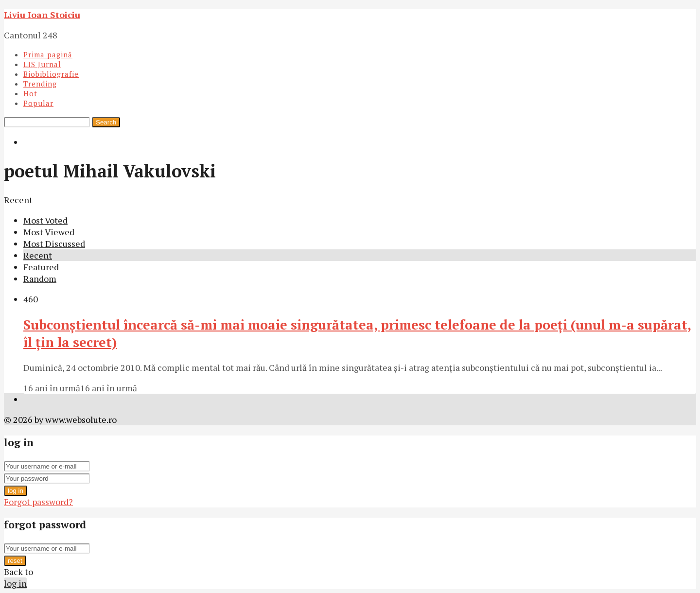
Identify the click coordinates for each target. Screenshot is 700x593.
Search (106, 122)
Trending (40, 84)
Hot (30, 93)
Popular (38, 103)
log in (16, 491)
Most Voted (45, 220)
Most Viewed (49, 232)
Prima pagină (48, 54)
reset (15, 561)
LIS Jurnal (42, 64)
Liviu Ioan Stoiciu (42, 15)
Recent (38, 255)
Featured (41, 267)
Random (40, 279)
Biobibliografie (51, 74)
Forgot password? (38, 502)
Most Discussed (54, 244)
